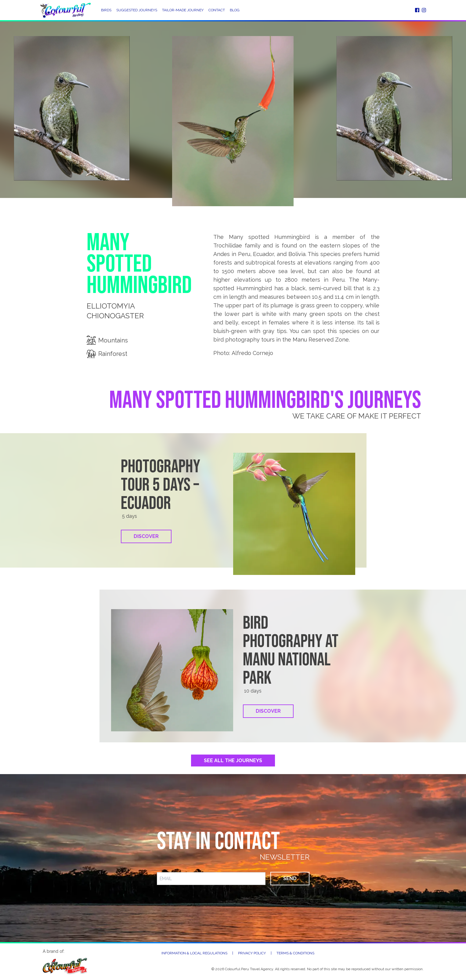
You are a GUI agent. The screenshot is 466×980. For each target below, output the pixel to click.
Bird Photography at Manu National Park (291, 651)
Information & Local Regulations (194, 953)
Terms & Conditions (295, 953)
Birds (106, 10)
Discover (146, 536)
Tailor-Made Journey (183, 10)
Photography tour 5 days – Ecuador (161, 485)
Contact (217, 10)
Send (290, 878)
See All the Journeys (233, 761)
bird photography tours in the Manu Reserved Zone (281, 340)
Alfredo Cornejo (252, 353)
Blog (235, 10)
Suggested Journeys (137, 10)
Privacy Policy (252, 953)
